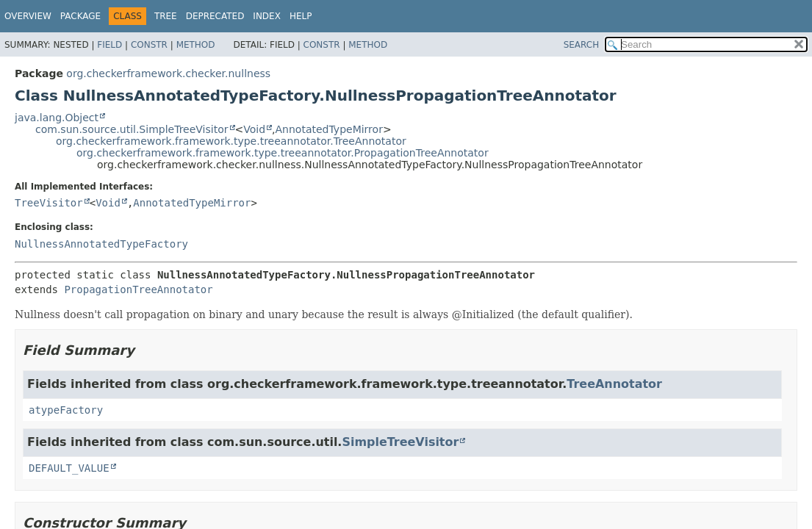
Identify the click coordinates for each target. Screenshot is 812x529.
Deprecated (215, 16)
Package (80, 16)
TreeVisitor (49, 203)
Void (254, 129)
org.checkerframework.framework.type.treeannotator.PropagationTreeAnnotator (283, 153)
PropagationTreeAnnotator (138, 289)
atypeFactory (66, 410)
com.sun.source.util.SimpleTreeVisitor (132, 129)
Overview (28, 16)
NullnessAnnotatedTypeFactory (101, 244)
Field (109, 45)
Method (196, 45)
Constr (149, 45)
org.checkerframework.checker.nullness (168, 73)
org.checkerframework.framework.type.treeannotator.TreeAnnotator (231, 141)
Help (301, 16)
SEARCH (582, 45)
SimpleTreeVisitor (400, 442)
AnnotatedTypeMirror (329, 129)
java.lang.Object (57, 118)
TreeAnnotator (614, 384)
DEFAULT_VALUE (69, 468)
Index (267, 16)
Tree (166, 16)
